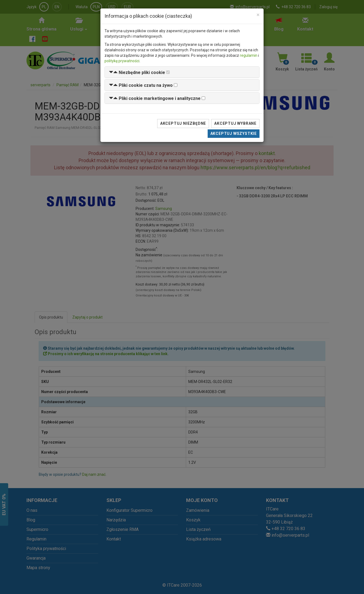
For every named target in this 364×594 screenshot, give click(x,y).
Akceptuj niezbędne (183, 123)
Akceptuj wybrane (235, 123)
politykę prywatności (122, 61)
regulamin (249, 55)
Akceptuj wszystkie (234, 133)
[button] (137, 72)
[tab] (182, 72)
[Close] (258, 15)
